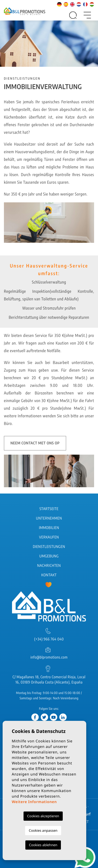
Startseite (49, 509)
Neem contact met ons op (35, 443)
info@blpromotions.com (49, 657)
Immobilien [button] (49, 528)
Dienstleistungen (49, 547)
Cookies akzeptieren (43, 816)
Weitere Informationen (34, 802)
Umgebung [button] (49, 556)
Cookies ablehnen (43, 845)
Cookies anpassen (43, 830)
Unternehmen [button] (49, 518)
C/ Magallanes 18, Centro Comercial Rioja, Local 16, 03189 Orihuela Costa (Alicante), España (49, 680)
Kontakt (49, 575)
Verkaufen (49, 537)
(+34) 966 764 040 (49, 639)
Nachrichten (49, 566)
